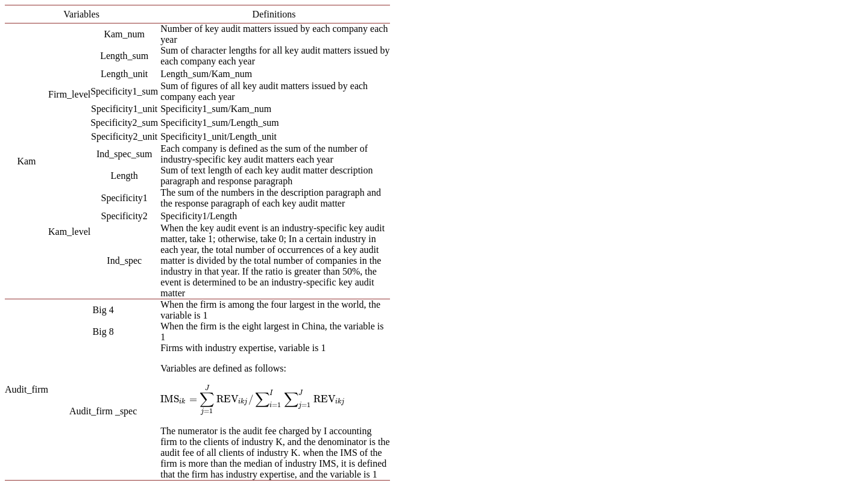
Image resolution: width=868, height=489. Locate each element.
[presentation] (253, 399)
